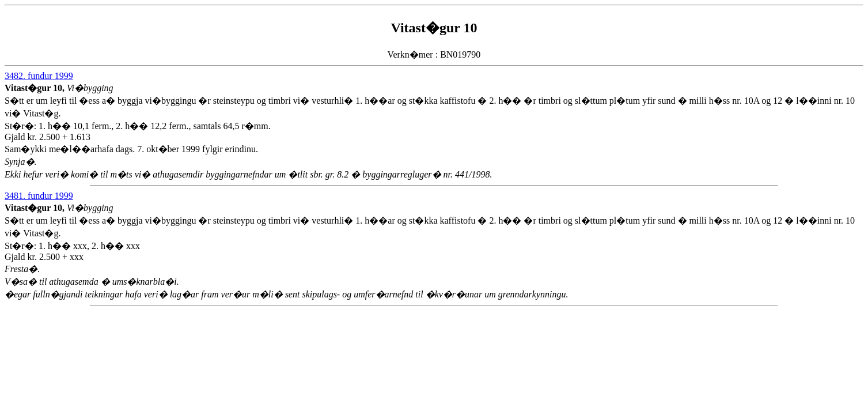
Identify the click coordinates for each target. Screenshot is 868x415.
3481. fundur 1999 (39, 196)
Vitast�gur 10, (36, 88)
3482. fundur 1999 (39, 76)
